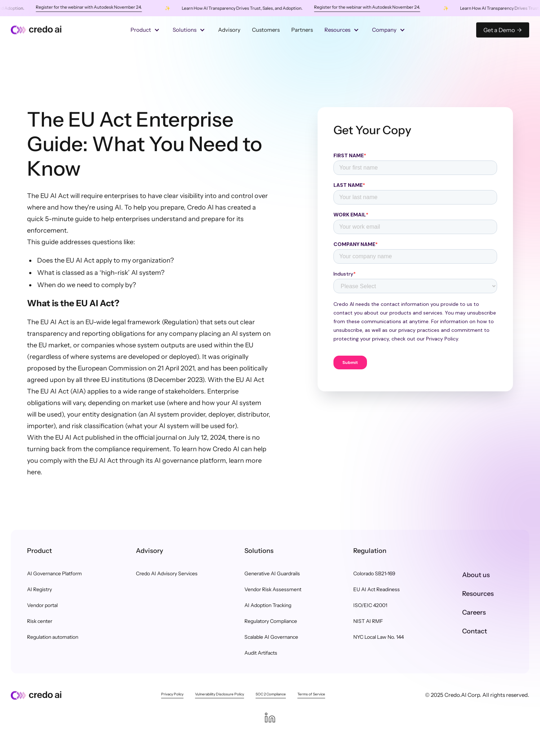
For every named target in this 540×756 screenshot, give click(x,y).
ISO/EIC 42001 (370, 605)
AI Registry (39, 589)
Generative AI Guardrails (272, 573)
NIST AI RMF (368, 621)
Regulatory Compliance (271, 621)
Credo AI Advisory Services (167, 573)
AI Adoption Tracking (268, 605)
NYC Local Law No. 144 (379, 637)
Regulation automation (53, 637)
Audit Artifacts (261, 653)
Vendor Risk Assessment (273, 589)
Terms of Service (311, 694)
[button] (146, 30)
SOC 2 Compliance (271, 694)
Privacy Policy (172, 694)
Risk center (40, 621)
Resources (478, 594)
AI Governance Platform (54, 573)
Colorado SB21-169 (374, 573)
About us (476, 575)
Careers (474, 612)
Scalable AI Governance (271, 637)
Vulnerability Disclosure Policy (220, 694)
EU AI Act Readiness (377, 589)
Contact (475, 631)
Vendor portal (42, 605)
